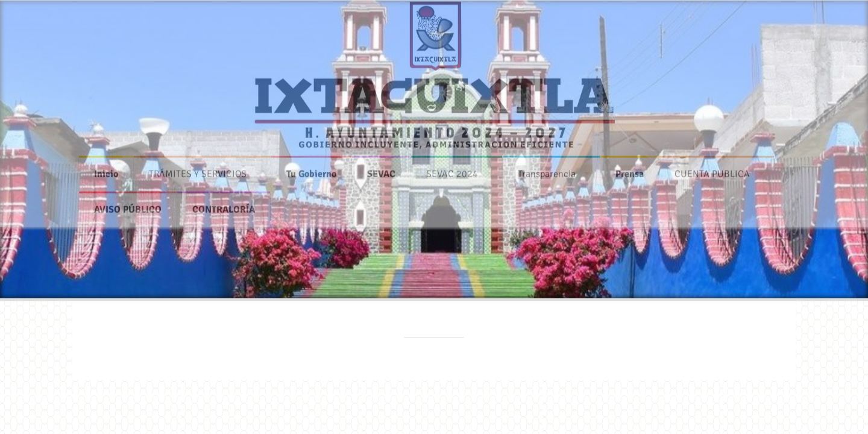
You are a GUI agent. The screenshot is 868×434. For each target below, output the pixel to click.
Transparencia (547, 171)
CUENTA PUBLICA (712, 171)
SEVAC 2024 (452, 171)
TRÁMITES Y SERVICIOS (198, 171)
